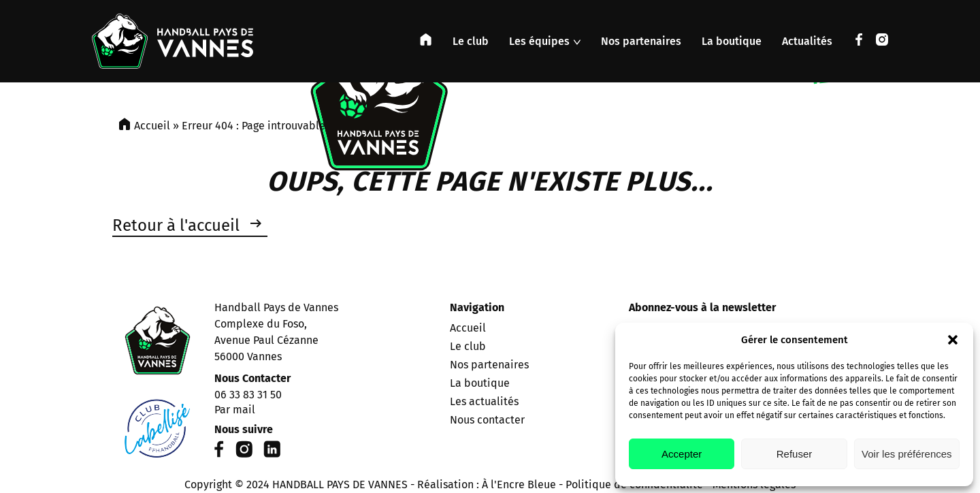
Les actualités (484, 401)
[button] (953, 340)
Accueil (152, 126)
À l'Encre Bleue (519, 484)
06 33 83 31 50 (248, 395)
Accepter (682, 454)
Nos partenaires (641, 41)
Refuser (795, 454)
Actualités (807, 41)
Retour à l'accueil (176, 225)
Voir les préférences (907, 454)
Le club (471, 41)
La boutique (732, 41)
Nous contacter (487, 420)
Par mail (235, 410)
